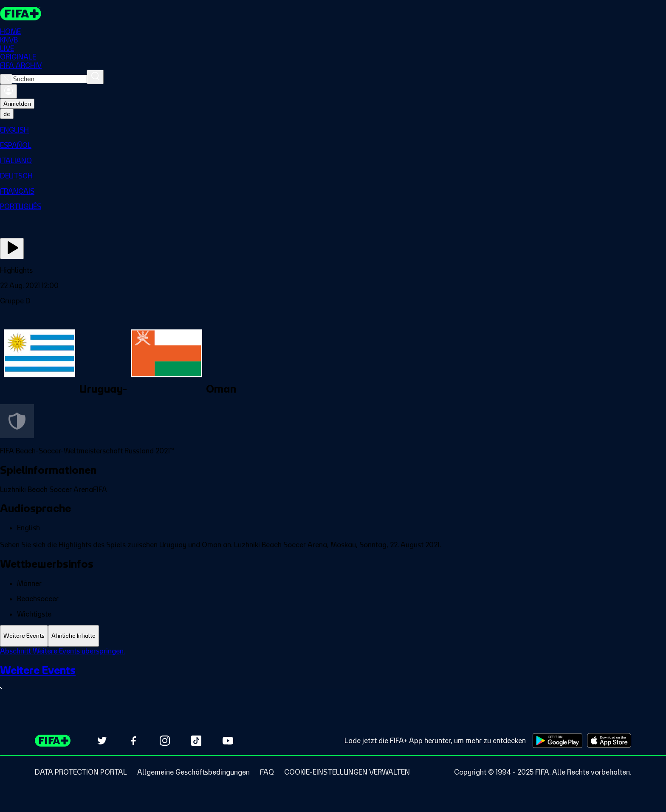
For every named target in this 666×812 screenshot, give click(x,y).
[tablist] (333, 636)
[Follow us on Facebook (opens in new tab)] (133, 741)
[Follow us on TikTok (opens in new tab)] (196, 741)
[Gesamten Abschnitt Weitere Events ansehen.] (333, 679)
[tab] (24, 636)
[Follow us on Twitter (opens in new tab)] (102, 741)
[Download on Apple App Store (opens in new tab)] (609, 741)
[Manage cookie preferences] (347, 772)
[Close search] (6, 79)
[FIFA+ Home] (21, 14)
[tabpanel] (333, 675)
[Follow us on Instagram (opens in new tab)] (165, 741)
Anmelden (17, 104)
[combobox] (49, 79)
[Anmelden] (8, 91)
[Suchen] (95, 77)
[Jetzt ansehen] (12, 249)
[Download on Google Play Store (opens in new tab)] (557, 741)
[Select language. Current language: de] (7, 114)
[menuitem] (333, 130)
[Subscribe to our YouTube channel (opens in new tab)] (228, 741)
